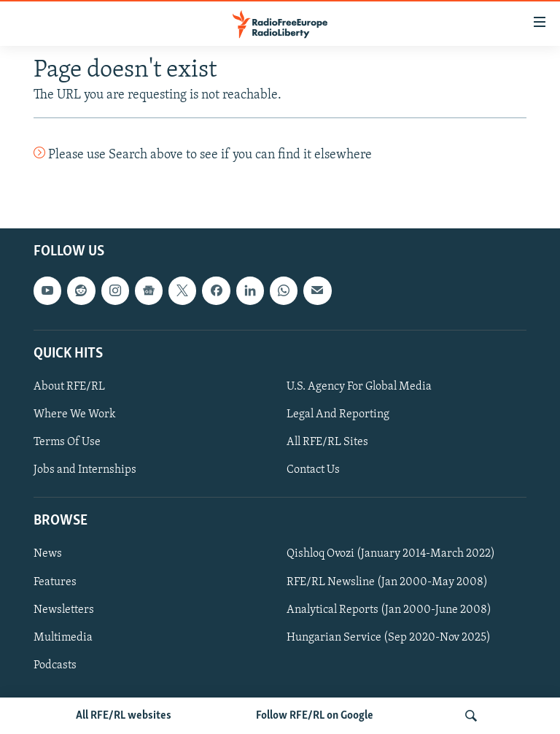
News (48, 555)
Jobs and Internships (85, 471)
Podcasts (55, 665)
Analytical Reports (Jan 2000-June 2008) (389, 610)
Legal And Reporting (338, 414)
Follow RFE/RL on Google (315, 716)
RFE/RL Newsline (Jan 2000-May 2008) (387, 582)
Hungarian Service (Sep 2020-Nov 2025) (389, 638)
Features (55, 582)
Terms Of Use (67, 443)
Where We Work (75, 414)
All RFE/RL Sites (327, 443)
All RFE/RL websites (124, 716)
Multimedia (63, 638)
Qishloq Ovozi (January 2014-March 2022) (391, 555)
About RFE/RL (69, 387)
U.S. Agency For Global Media (359, 387)
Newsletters (64, 610)
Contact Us (313, 471)
